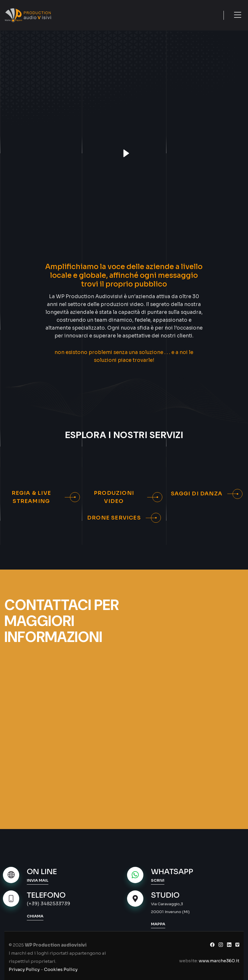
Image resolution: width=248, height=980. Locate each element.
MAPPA (158, 924)
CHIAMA (35, 916)
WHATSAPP (172, 872)
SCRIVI (158, 880)
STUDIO (165, 895)
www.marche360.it (219, 961)
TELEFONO (46, 895)
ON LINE (42, 872)
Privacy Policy (24, 969)
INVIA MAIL (38, 880)
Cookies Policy (61, 969)
